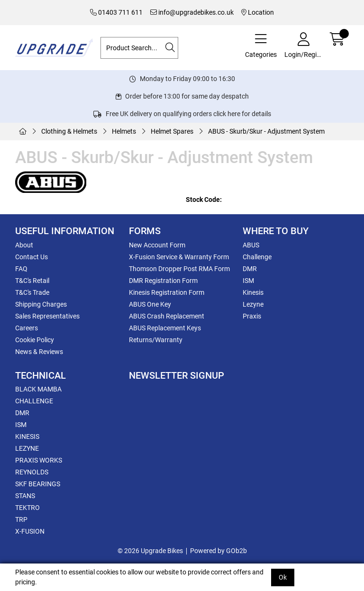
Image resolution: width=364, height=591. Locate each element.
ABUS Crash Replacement (167, 316)
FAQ (21, 269)
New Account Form (157, 245)
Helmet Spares (172, 131)
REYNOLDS (32, 472)
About (24, 245)
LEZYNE (27, 448)
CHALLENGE (34, 401)
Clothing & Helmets (69, 131)
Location (258, 12)
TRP (21, 519)
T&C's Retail (32, 281)
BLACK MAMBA (38, 389)
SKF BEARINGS (38, 484)
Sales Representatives (47, 316)
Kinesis (253, 292)
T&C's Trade (32, 292)
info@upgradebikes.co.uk (192, 12)
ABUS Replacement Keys (165, 328)
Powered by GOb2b (218, 551)
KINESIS (27, 436)
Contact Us (32, 257)
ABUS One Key (150, 304)
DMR (250, 269)
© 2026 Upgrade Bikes (150, 551)
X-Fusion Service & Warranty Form (179, 257)
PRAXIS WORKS (39, 460)
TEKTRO (27, 508)
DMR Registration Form (163, 281)
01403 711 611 (116, 12)
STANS (25, 496)
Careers (27, 328)
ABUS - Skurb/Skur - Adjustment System (266, 131)
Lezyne (253, 304)
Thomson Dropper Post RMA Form (179, 269)
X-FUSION (30, 531)
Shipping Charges (41, 304)
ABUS (251, 245)
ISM (248, 281)
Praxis (252, 316)
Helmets (124, 131)
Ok (283, 577)
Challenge (257, 257)
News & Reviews (39, 352)
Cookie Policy (35, 340)
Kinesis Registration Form (167, 292)
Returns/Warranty (156, 340)
